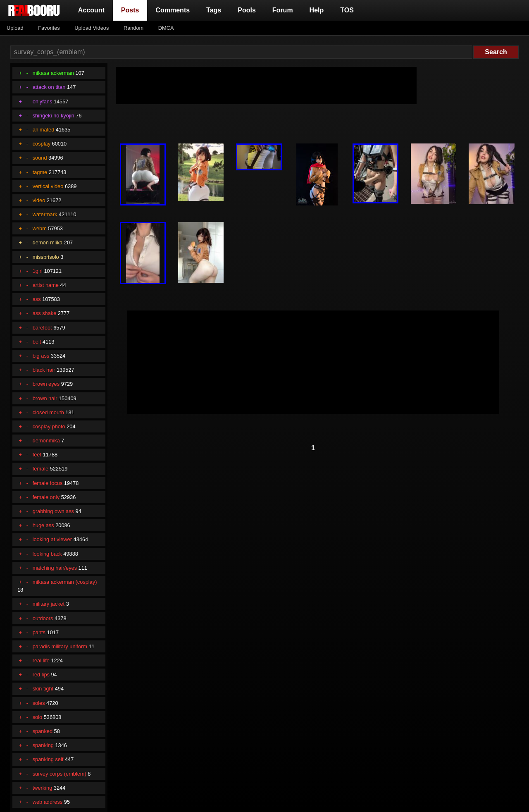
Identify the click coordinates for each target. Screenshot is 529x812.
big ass (41, 356)
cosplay (42, 144)
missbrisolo (46, 257)
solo (37, 717)
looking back (47, 554)
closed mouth (48, 412)
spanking (43, 745)
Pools (247, 10)
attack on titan (49, 87)
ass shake (45, 313)
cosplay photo (49, 426)
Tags (214, 10)
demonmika (46, 441)
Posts (132, 9)
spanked (43, 731)
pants (39, 632)
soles (39, 703)
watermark (45, 214)
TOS (347, 10)
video (39, 200)
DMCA (166, 28)
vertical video (48, 186)
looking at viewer (52, 539)
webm (40, 228)
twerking (43, 788)
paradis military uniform (60, 646)
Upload (15, 28)
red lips (41, 675)
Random (133, 28)
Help (317, 10)
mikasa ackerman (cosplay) (65, 582)
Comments (173, 10)
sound (40, 158)
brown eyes (46, 384)
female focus (48, 483)
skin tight (43, 689)
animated (44, 130)
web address (48, 802)
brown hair (45, 398)
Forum (283, 10)
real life (41, 660)
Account (91, 10)
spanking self (48, 759)
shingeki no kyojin (54, 116)
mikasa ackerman (53, 73)
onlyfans (43, 101)
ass (37, 299)
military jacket (49, 604)
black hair (44, 370)
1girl (38, 271)
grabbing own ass (53, 511)
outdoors (43, 618)
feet (37, 455)
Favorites (49, 28)
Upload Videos (92, 28)
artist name (46, 285)
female (41, 469)
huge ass (43, 525)
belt (37, 342)
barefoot (42, 328)
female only (46, 497)
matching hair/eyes (55, 568)
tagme (40, 172)
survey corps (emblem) (60, 774)
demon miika (48, 242)
